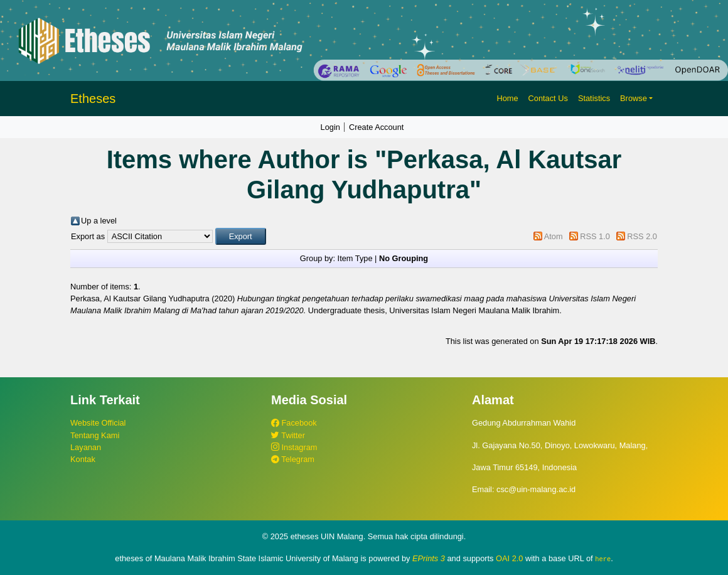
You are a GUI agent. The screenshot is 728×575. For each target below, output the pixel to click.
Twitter (288, 435)
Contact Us (548, 98)
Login (330, 127)
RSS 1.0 (595, 236)
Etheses (93, 99)
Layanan (86, 447)
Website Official (98, 423)
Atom (554, 236)
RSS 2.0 (642, 236)
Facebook (294, 423)
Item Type (355, 258)
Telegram (293, 459)
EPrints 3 (429, 558)
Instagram (294, 447)
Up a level (99, 221)
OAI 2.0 (509, 558)
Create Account (377, 127)
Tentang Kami (95, 435)
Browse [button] (634, 98)
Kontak (83, 459)
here (603, 559)
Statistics (594, 98)
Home (507, 98)
